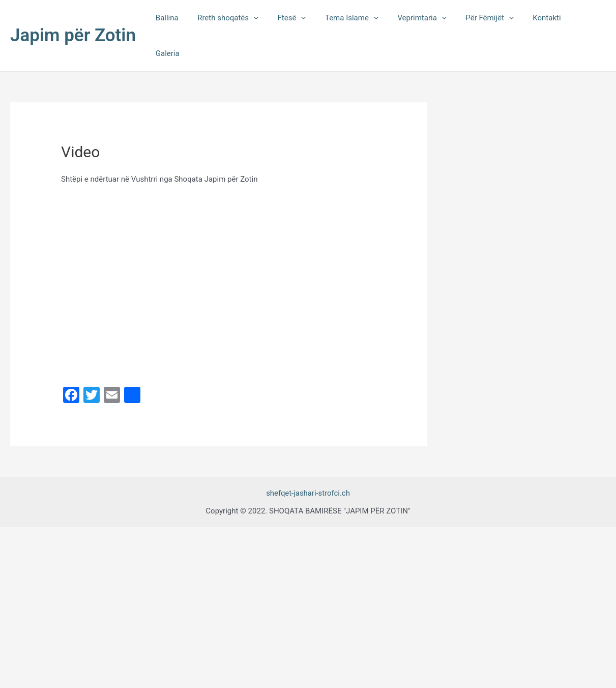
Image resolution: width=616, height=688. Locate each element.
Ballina (188, 18)
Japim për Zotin (73, 18)
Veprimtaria (428, 18)
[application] (271, 18)
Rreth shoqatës (245, 18)
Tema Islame (361, 18)
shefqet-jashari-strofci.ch (308, 458)
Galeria (586, 18)
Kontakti (545, 18)
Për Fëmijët (491, 18)
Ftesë (305, 18)
